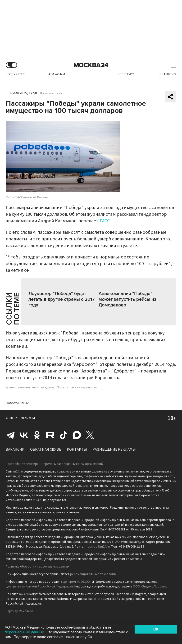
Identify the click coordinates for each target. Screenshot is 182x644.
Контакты (77, 449)
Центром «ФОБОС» (77, 582)
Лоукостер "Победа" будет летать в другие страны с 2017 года (62, 299)
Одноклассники (37, 435)
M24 (32, 418)
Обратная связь (46, 449)
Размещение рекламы (114, 449)
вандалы (48, 387)
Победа (63, 387)
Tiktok (64, 435)
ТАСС (105, 221)
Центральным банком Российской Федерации (39, 587)
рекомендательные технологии (93, 574)
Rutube (50, 435)
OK (156, 629)
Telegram (10, 435)
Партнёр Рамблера (20, 611)
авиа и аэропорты (84, 387)
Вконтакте (24, 435)
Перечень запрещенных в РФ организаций (73, 464)
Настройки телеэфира (22, 464)
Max (77, 435)
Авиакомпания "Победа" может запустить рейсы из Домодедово (127, 299)
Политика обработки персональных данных (37, 567)
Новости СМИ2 (17, 403)
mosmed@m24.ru (97, 547)
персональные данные (24, 632)
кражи (10, 387)
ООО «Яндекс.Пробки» (150, 587)
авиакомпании (28, 387)
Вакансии (15, 449)
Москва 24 (91, 65)
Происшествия (51, 93)
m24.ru (18, 472)
